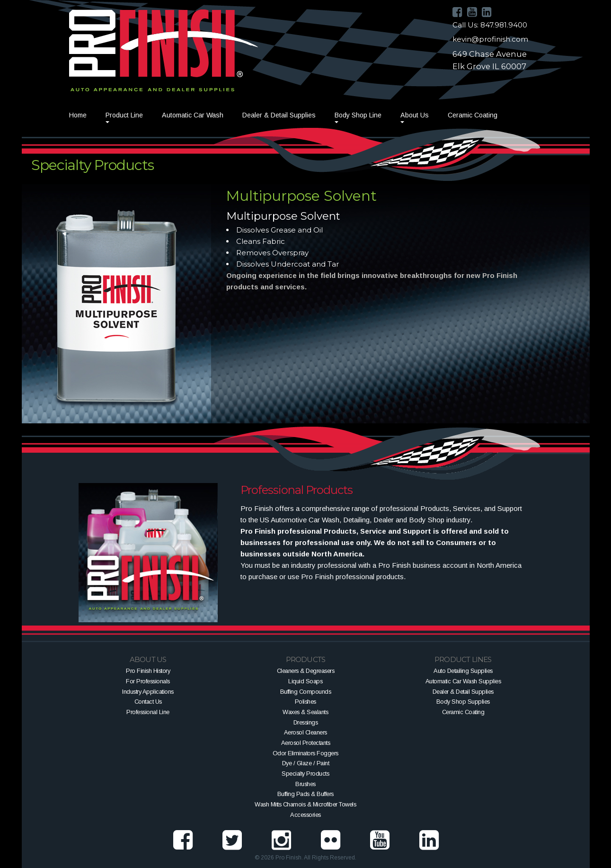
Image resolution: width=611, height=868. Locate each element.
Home (78, 115)
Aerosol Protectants (306, 743)
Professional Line (148, 712)
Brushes (305, 784)
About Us (415, 115)
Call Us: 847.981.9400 (490, 25)
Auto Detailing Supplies (463, 671)
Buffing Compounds (306, 692)
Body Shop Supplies (463, 702)
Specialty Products (305, 774)
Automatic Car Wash (193, 115)
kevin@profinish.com (490, 39)
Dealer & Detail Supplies (279, 115)
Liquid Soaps (305, 681)
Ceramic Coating (473, 115)
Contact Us (148, 702)
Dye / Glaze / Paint (306, 763)
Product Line (124, 115)
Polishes (305, 702)
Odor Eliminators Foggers (305, 753)
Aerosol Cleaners (305, 732)
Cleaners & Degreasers (306, 671)
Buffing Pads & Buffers (305, 794)
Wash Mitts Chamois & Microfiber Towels (305, 804)
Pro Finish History (148, 671)
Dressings (306, 722)
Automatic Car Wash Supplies (463, 681)
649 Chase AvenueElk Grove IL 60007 (490, 60)
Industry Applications (148, 692)
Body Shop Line (358, 115)
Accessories (305, 815)
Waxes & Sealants (305, 712)
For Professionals (148, 681)
